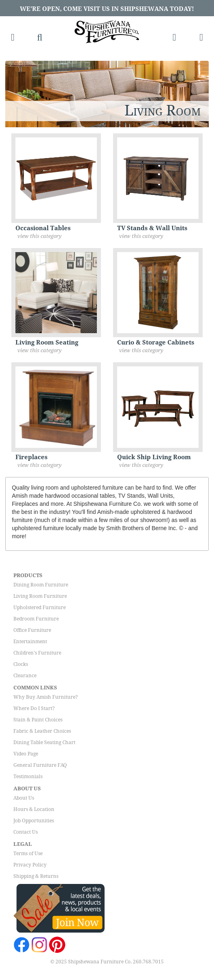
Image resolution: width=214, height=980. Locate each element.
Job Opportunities (34, 821)
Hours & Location (34, 809)
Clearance (25, 676)
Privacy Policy (30, 865)
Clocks (21, 664)
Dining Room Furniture (41, 585)
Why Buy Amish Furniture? (46, 697)
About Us (24, 798)
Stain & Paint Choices (38, 720)
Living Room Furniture (40, 596)
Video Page (26, 754)
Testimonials (28, 777)
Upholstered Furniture (40, 608)
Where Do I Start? (34, 708)
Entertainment (30, 642)
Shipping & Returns (36, 876)
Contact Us (26, 832)
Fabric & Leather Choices (42, 731)
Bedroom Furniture (36, 619)
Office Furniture (32, 630)
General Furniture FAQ (40, 765)
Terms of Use (28, 854)
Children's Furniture (37, 653)
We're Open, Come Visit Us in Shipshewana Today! (107, 9)
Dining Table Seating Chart (44, 742)
